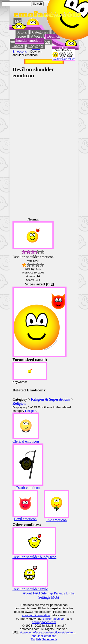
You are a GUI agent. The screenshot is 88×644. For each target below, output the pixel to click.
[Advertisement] (62, 148)
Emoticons (20, 52)
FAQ (36, 593)
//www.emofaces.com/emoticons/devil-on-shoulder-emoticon (48, 634)
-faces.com (59, 619)
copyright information (36, 615)
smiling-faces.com (44, 622)
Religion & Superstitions (50, 399)
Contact (17, 46)
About (27, 593)
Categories (40, 32)
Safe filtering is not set (63, 59)
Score (21, 36)
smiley (47, 619)
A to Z (22, 32)
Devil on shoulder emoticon (37, 38)
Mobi (55, 597)
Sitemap (47, 593)
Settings (44, 597)
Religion (19, 403)
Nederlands (49, 639)
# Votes (36, 36)
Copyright (36, 46)
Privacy (59, 593)
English (36, 639)
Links (70, 593)
